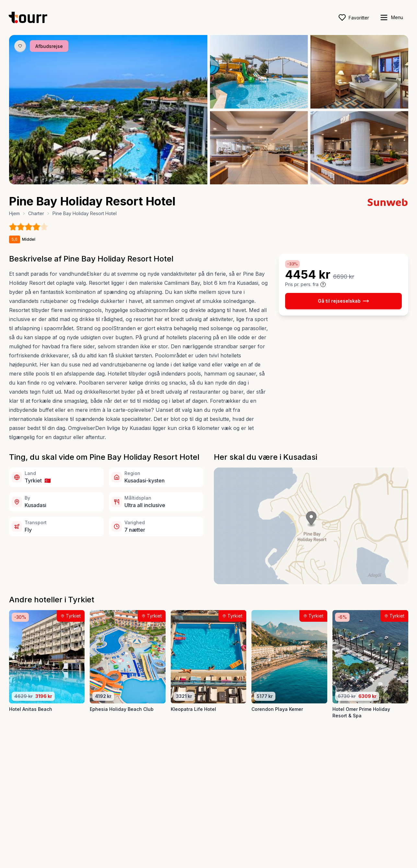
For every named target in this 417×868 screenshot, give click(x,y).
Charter (36, 213)
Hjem (14, 213)
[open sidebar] (391, 17)
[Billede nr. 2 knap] (103, 180)
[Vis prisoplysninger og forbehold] (323, 284)
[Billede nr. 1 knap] (97, 180)
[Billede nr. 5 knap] (120, 180)
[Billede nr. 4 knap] (114, 180)
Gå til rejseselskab (343, 301)
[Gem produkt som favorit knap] (20, 46)
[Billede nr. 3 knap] (109, 180)
